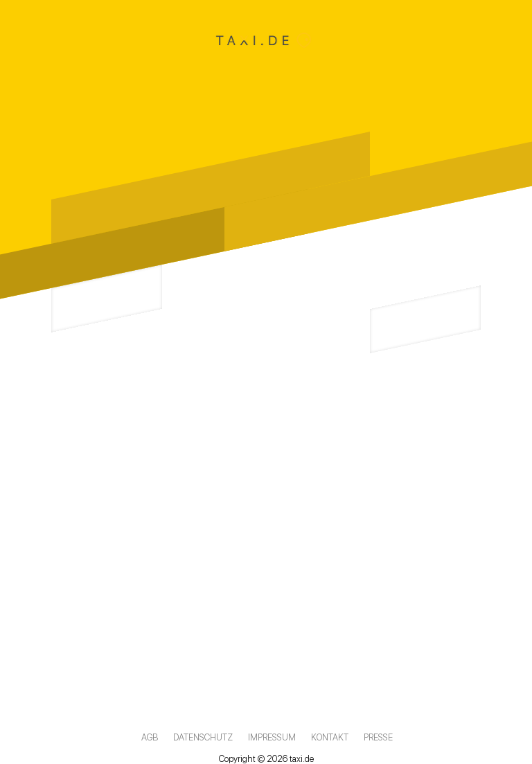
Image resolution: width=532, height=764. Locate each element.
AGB (150, 737)
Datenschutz (203, 737)
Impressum (272, 737)
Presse (378, 737)
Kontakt (330, 737)
